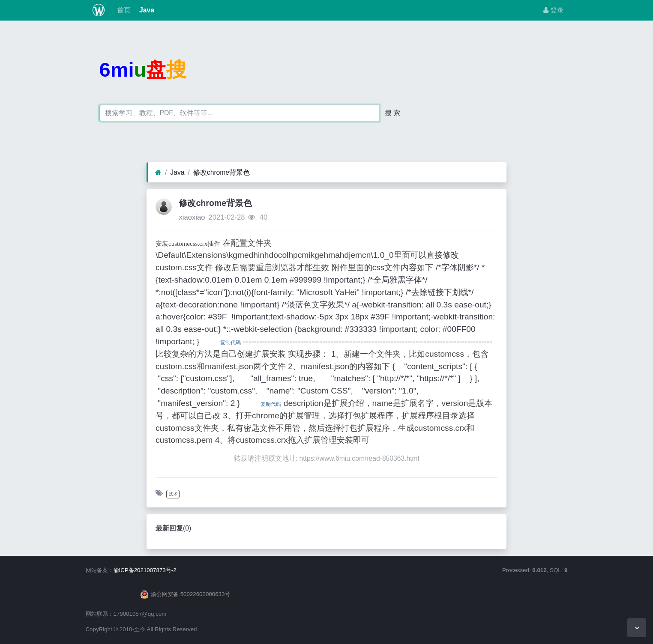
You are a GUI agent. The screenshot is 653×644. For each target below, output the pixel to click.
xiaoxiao (192, 217)
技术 (173, 494)
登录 (554, 10)
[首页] (158, 173)
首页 (123, 10)
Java (146, 10)
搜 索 (392, 113)
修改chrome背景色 (222, 172)
